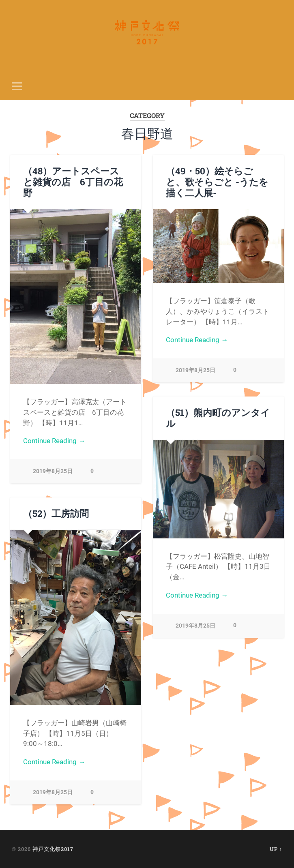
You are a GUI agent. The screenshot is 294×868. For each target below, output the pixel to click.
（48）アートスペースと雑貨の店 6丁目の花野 (73, 182)
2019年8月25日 (53, 471)
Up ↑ (276, 849)
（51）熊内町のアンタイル (218, 418)
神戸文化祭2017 (53, 849)
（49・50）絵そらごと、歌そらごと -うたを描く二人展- (217, 182)
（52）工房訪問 (56, 513)
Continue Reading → (54, 441)
